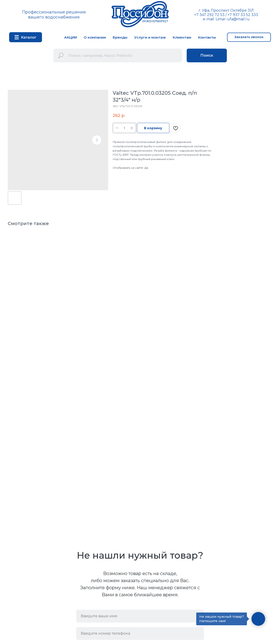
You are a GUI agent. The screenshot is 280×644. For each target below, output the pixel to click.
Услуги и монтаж (150, 37)
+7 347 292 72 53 (209, 15)
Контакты (207, 37)
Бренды (120, 37)
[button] (249, 37)
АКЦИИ (71, 37)
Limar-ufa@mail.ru (233, 19)
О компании (95, 37)
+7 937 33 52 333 (243, 15)
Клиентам (182, 37)
